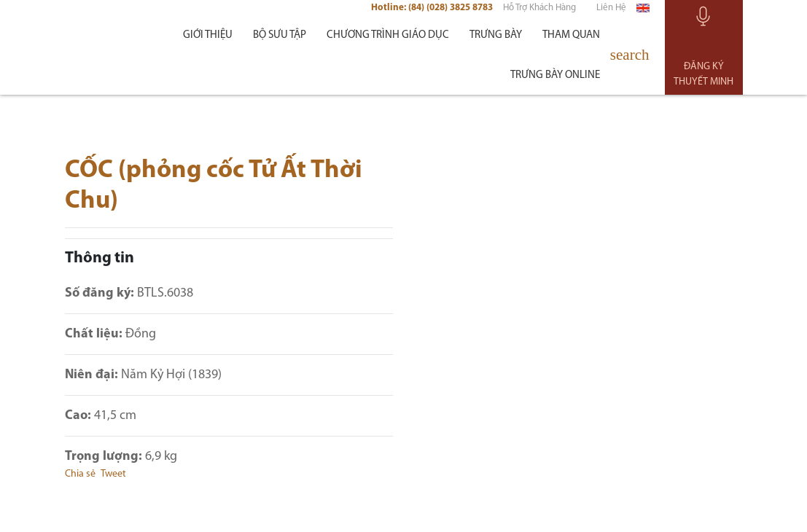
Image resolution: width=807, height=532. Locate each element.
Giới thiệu (208, 40)
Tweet (113, 478)
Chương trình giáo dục (388, 40)
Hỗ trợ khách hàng (539, 12)
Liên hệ (611, 12)
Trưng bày (496, 40)
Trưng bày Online (555, 79)
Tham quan (571, 40)
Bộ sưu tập (280, 40)
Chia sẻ (80, 478)
